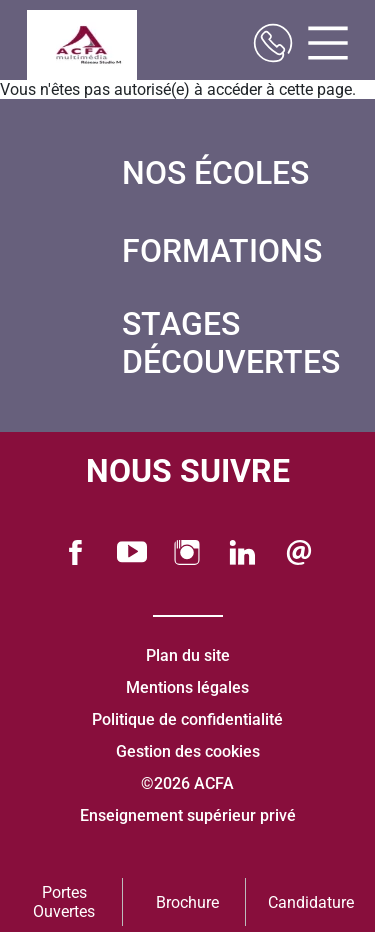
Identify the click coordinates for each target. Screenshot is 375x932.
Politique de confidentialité (187, 719)
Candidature (311, 902)
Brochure (187, 902)
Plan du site (188, 655)
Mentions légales (187, 687)
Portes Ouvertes (64, 902)
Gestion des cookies (188, 751)
